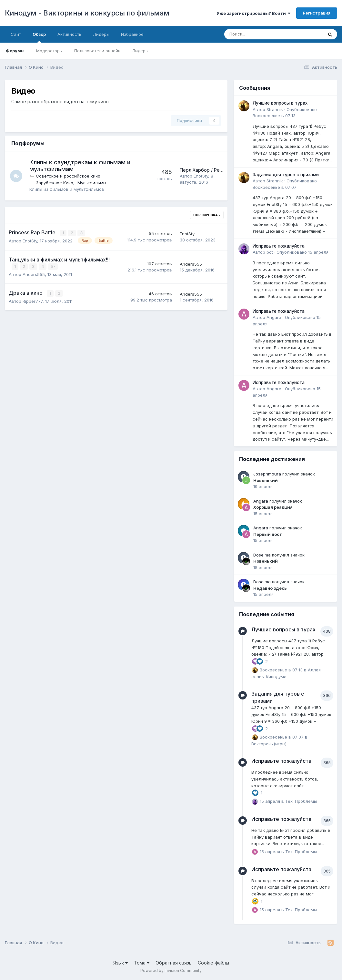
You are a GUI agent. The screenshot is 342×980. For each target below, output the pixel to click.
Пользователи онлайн (97, 51)
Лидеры (140, 51)
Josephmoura (267, 474)
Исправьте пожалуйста (279, 246)
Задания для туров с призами (286, 175)
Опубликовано (302, 252)
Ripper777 (33, 301)
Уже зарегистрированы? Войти (253, 13)
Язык (121, 963)
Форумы (15, 51)
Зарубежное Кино (55, 183)
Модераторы (49, 51)
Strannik (275, 109)
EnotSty (201, 176)
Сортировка (207, 215)
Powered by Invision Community (171, 970)
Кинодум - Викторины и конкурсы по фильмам (87, 13)
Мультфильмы (92, 183)
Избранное (132, 34)
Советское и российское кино (69, 176)
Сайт (16, 34)
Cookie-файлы (213, 963)
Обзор (39, 37)
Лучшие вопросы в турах (280, 103)
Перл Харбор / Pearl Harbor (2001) (218, 170)
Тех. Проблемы (301, 801)
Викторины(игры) (269, 744)
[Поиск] (256, 34)
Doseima (262, 555)
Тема (142, 963)
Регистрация (317, 13)
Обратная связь (174, 963)
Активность (69, 34)
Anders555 (34, 274)
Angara (274, 317)
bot (270, 252)
